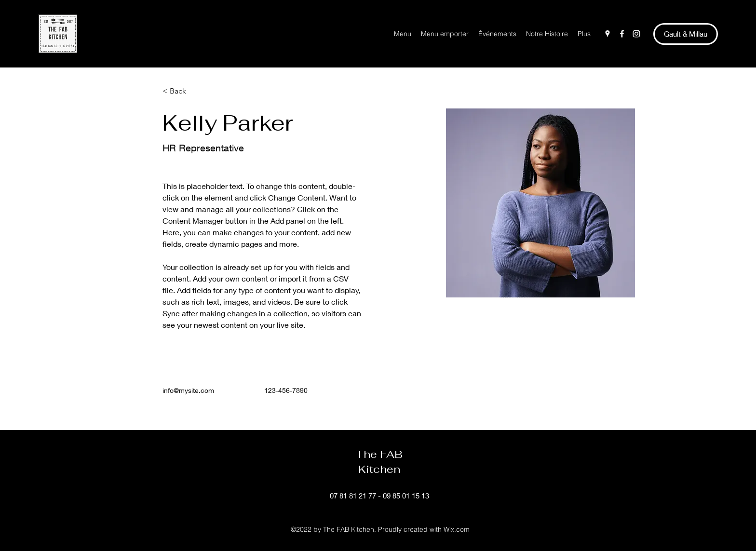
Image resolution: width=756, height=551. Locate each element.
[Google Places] (607, 34)
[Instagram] (636, 34)
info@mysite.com (188, 390)
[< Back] (182, 91)
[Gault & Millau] (686, 34)
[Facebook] (622, 34)
